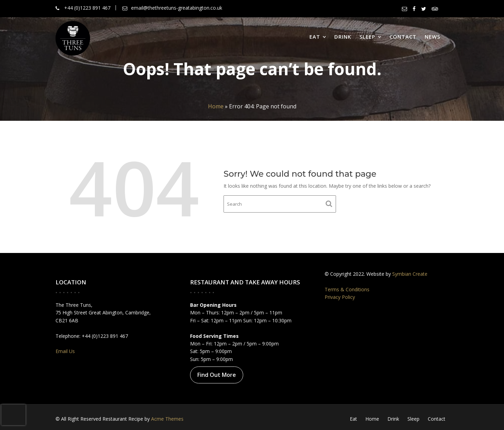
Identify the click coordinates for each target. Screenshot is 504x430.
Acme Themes (167, 419)
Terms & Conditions (348, 289)
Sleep (367, 37)
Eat (315, 37)
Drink (343, 37)
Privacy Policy (341, 297)
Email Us (66, 351)
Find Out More (217, 374)
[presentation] (13, 415)
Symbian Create (409, 274)
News (432, 37)
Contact (403, 37)
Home (216, 106)
